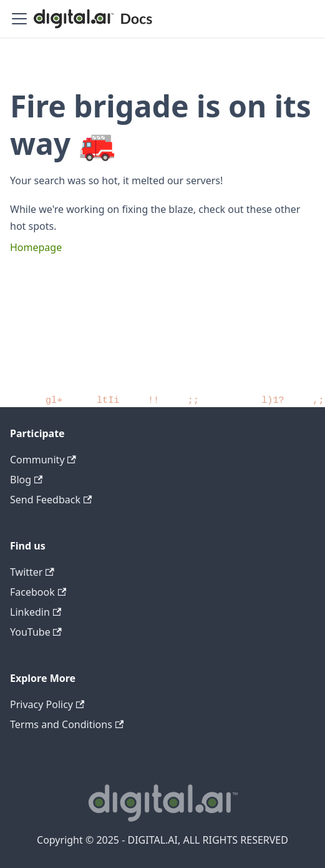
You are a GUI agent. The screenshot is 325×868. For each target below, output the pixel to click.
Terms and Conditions (67, 724)
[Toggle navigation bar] (19, 19)
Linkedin (36, 612)
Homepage (36, 247)
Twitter (32, 572)
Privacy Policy (47, 704)
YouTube (36, 632)
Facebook (38, 592)
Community (43, 460)
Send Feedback (51, 500)
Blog (26, 480)
